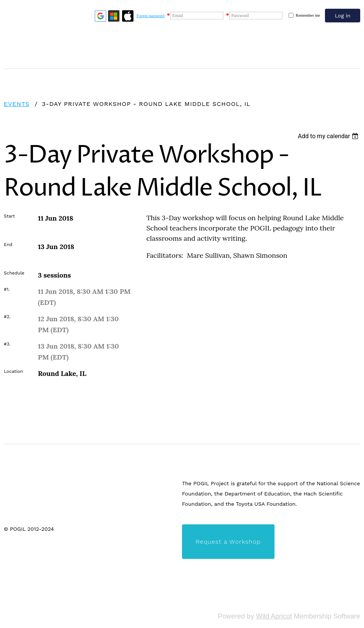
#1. (7, 289)
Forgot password (150, 16)
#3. (7, 344)
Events (17, 104)
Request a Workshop (228, 542)
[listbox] (329, 136)
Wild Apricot (274, 616)
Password (240, 16)
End (8, 245)
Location (13, 371)
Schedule (14, 273)
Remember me (308, 15)
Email (178, 16)
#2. (7, 317)
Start (9, 216)
